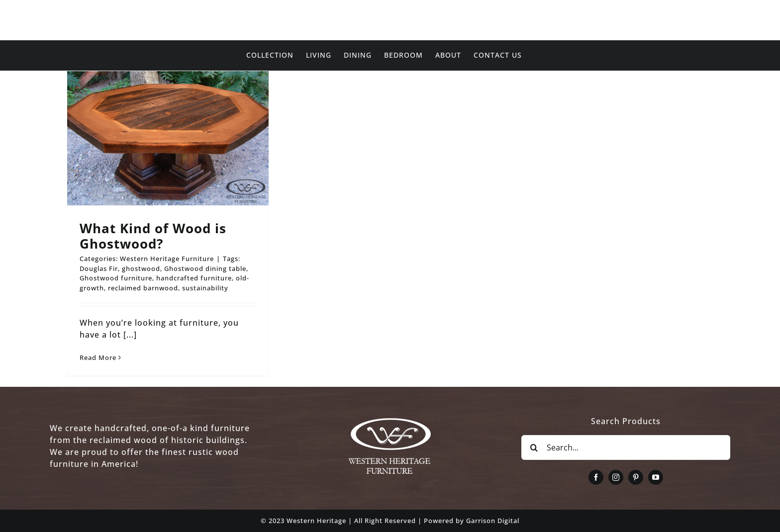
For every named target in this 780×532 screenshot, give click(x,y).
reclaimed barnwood (143, 288)
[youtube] (656, 477)
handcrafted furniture (194, 278)
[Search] (534, 447)
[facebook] (596, 477)
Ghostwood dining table (205, 268)
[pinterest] (636, 477)
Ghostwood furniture (116, 278)
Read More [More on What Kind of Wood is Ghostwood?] (98, 357)
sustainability (205, 288)
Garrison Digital (493, 521)
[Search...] (626, 447)
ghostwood (141, 268)
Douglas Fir (99, 268)
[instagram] (616, 477)
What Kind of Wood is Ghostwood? (153, 236)
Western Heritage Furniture (167, 259)
